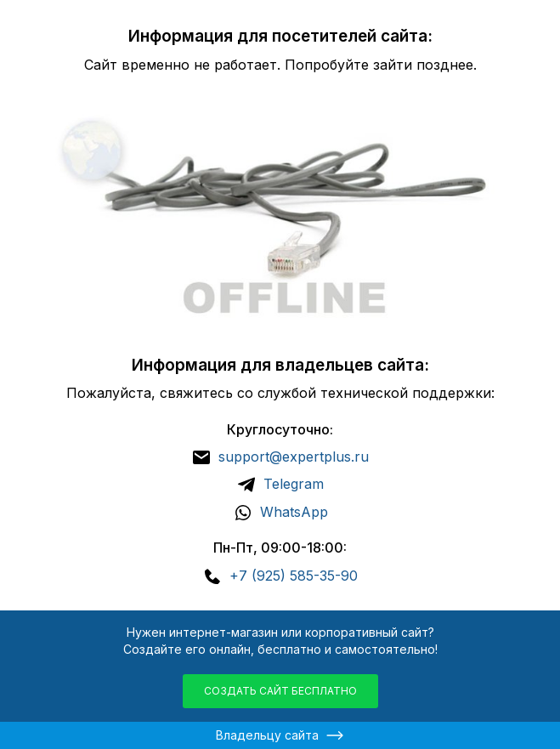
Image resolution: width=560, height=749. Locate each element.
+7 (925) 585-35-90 (294, 576)
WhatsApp (294, 512)
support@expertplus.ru (294, 457)
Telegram (294, 484)
